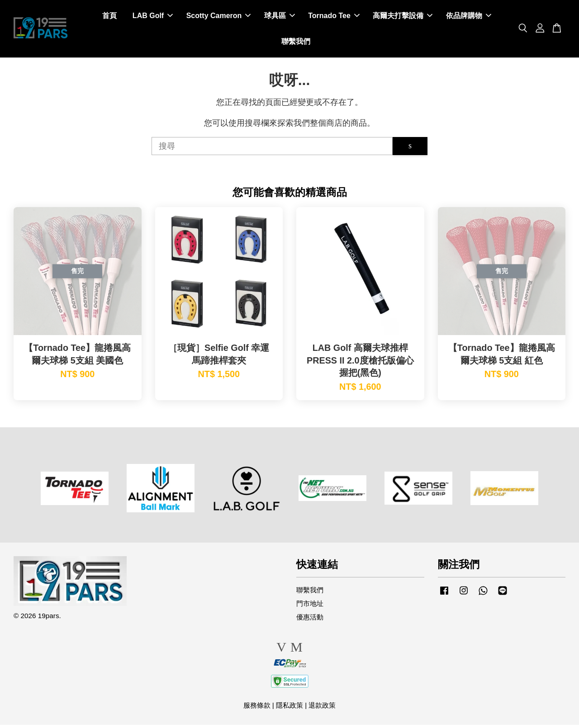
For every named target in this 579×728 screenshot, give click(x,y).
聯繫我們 (296, 43)
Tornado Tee (334, 17)
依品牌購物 (469, 17)
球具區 (280, 17)
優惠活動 (310, 621)
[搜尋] (272, 149)
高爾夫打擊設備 (403, 17)
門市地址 (310, 607)
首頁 (109, 17)
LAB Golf (153, 17)
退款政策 (322, 708)
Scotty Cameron (219, 17)
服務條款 (257, 708)
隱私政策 (289, 708)
